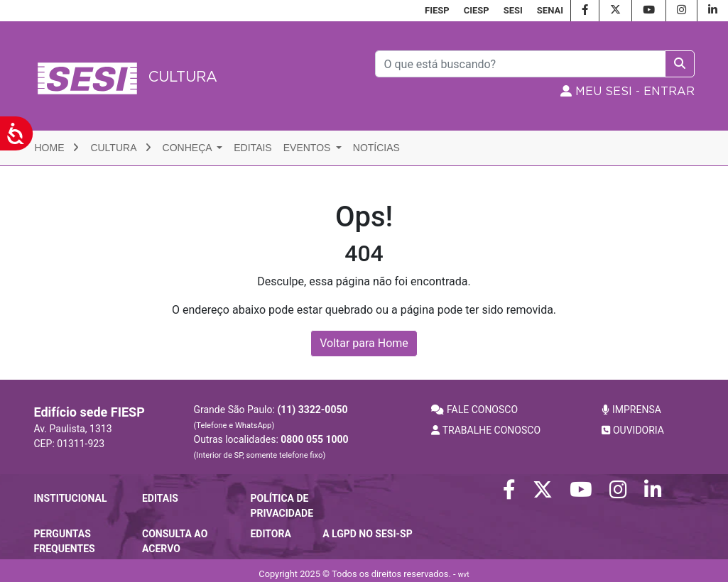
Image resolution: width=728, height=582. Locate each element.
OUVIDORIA (632, 430)
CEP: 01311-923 (70, 444)
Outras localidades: (271, 447)
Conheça (189, 148)
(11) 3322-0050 (312, 410)
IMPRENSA (631, 410)
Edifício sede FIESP (89, 412)
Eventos (309, 148)
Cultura (120, 148)
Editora (270, 534)
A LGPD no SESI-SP (368, 534)
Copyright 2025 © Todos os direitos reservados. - (364, 574)
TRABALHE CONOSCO (486, 430)
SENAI (550, 10)
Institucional (71, 498)
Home (57, 148)
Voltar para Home (364, 343)
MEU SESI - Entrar (628, 92)
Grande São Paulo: (271, 417)
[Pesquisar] (521, 64)
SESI (513, 10)
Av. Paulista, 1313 (73, 429)
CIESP (477, 10)
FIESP (437, 10)
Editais (252, 148)
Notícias (376, 148)
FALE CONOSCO (474, 410)
